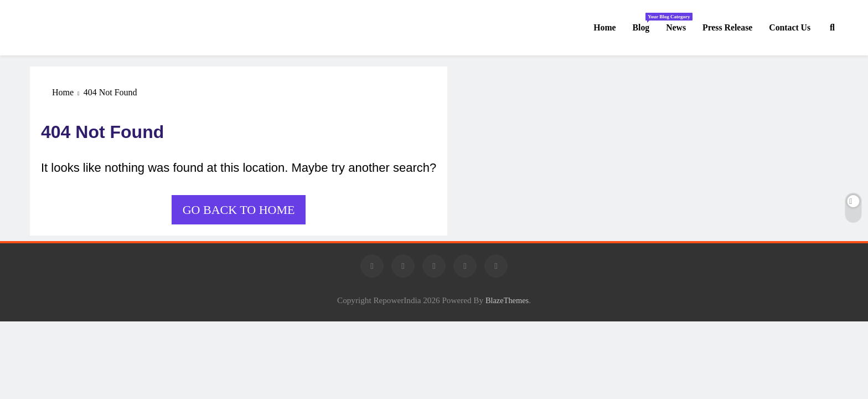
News (676, 27)
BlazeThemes (507, 300)
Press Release (727, 27)
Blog (645, 22)
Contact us (790, 27)
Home (604, 27)
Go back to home (239, 210)
